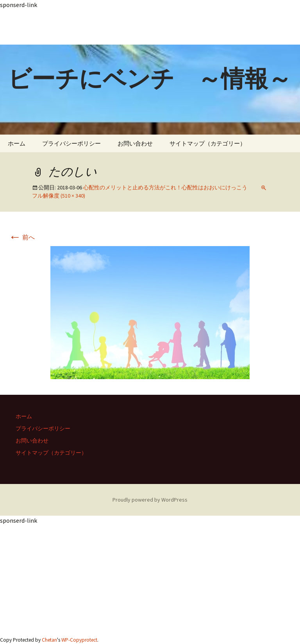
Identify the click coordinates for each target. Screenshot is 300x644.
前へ (22, 237)
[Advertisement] (150, 27)
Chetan (49, 640)
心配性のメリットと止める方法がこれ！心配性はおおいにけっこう (168, 187)
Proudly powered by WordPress (150, 500)
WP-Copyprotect (79, 640)
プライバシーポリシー (71, 143)
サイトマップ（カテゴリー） (208, 143)
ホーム (17, 143)
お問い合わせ (135, 143)
